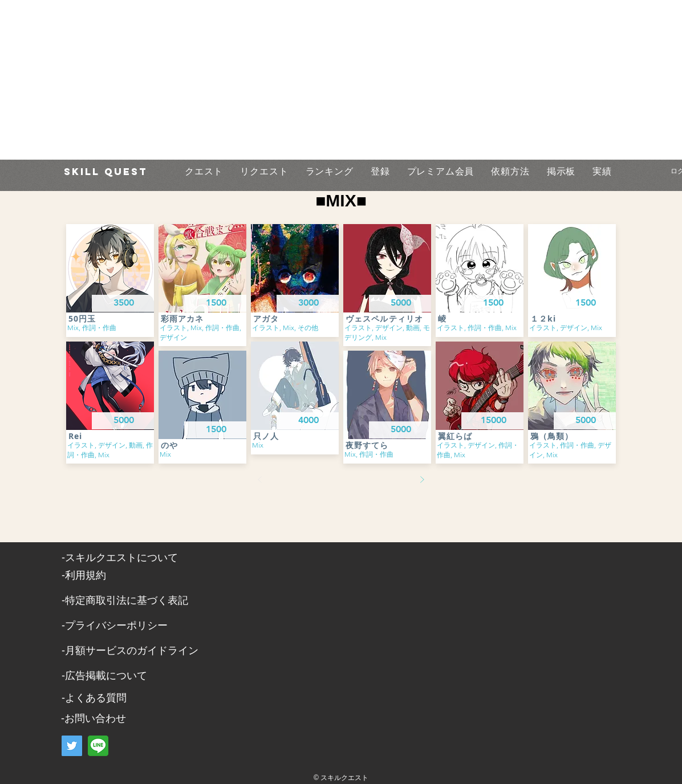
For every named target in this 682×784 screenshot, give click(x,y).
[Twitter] (72, 746)
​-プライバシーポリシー (115, 625)
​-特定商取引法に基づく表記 (125, 600)
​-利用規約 (84, 575)
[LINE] (98, 746)
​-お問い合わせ (94, 718)
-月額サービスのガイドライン (130, 651)
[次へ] (422, 480)
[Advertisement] (317, 80)
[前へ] (260, 480)
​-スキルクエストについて (120, 558)
